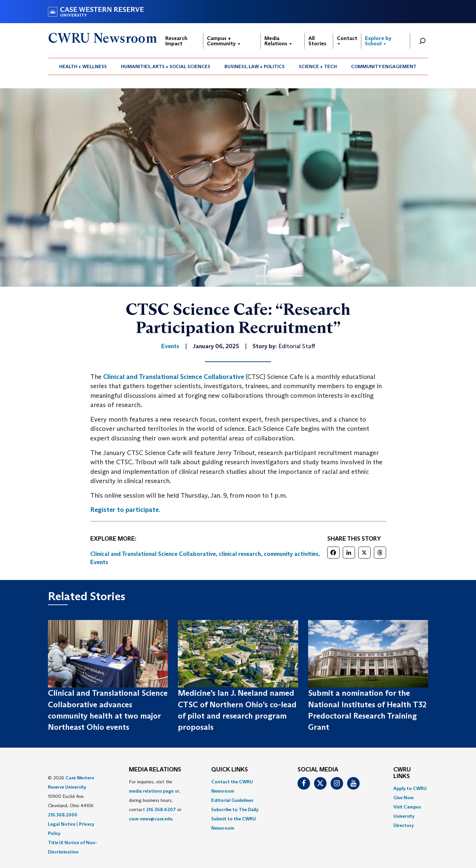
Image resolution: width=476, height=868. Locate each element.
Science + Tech (318, 66)
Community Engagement (384, 66)
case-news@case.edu (151, 819)
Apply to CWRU (410, 788)
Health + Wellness (83, 66)
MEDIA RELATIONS (155, 770)
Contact (347, 40)
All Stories (317, 41)
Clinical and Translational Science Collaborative (174, 377)
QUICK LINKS (230, 770)
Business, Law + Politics (255, 66)
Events (99, 562)
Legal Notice (62, 824)
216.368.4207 (161, 809)
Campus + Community (224, 41)
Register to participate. (125, 510)
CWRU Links (402, 773)
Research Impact (176, 41)
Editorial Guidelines (232, 800)
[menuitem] (83, 66)
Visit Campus (407, 807)
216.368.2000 (63, 815)
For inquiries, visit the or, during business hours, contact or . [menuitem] (155, 800)
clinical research (240, 554)
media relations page (151, 791)
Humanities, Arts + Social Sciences (166, 66)
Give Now (403, 798)
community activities (291, 554)
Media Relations (278, 41)
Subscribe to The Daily (235, 809)
